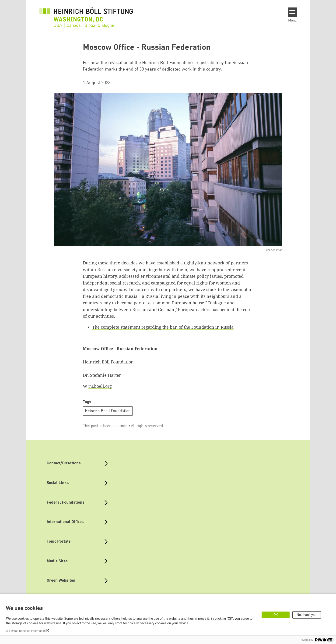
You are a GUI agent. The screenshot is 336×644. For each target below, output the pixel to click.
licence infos (274, 250)
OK (276, 615)
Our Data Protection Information (26, 631)
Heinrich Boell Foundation (108, 411)
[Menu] (292, 12)
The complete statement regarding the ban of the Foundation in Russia (163, 327)
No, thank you (307, 615)
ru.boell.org (100, 386)
